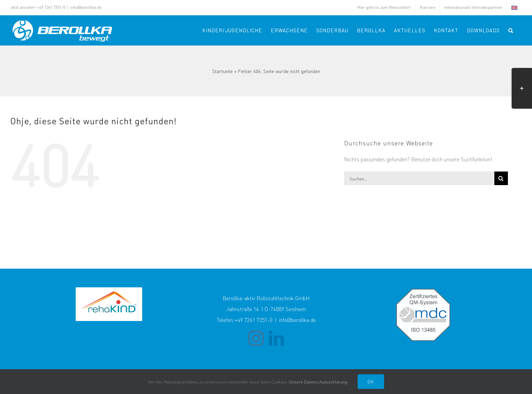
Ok (371, 381)
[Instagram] (256, 338)
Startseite (222, 71)
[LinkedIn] (276, 338)
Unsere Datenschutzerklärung (318, 382)
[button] (511, 30)
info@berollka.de (86, 7)
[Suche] (501, 178)
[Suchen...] (419, 178)
